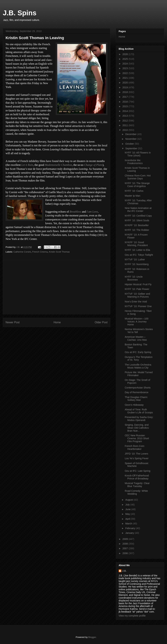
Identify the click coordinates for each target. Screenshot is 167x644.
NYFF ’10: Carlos (134, 191)
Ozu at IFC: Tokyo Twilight (139, 255)
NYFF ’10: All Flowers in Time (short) (138, 154)
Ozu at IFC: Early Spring (138, 352)
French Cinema (40, 252)
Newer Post (13, 322)
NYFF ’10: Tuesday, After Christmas (138, 202)
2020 (126, 83)
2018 (126, 92)
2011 (126, 125)
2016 (126, 102)
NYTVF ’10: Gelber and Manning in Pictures (137, 295)
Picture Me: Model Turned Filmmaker (139, 374)
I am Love (92, 212)
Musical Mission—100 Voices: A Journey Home (137, 322)
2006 (126, 553)
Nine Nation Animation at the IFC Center (138, 210)
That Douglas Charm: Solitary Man (136, 399)
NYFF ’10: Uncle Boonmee (134, 278)
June (128, 509)
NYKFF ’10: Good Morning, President (136, 244)
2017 (126, 97)
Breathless (75, 212)
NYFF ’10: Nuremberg (137, 264)
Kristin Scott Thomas (59, 252)
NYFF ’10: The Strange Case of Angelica (137, 185)
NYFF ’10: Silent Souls (137, 220)
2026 (126, 54)
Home (57, 322)
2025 (126, 59)
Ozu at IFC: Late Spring (138, 471)
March (129, 524)
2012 (126, 121)
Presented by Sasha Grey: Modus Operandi (139, 419)
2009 (126, 539)
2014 (126, 111)
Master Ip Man (132, 196)
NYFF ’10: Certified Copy (138, 216)
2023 (126, 68)
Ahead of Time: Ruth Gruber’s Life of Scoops (139, 411)
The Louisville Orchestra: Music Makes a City (138, 366)
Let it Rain (27, 165)
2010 (126, 130)
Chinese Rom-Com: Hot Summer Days (138, 177)
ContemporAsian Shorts (138, 388)
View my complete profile (132, 616)
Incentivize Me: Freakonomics (134, 162)
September (132, 148)
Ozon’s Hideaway (134, 405)
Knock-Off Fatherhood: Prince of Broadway (137, 477)
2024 (126, 64)
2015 (126, 106)
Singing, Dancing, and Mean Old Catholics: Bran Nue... (137, 428)
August (129, 500)
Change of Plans (93, 165)
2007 (126, 548)
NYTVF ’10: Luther (135, 260)
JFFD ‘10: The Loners (136, 454)
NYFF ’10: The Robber (137, 230)
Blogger (92, 637)
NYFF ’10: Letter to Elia (137, 250)
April (128, 519)
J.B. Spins (20, 13)
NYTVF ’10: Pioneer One (138, 306)
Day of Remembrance (137, 392)
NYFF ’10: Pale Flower (137, 289)
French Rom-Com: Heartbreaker (135, 447)
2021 (126, 78)
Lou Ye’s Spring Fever (137, 458)
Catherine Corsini (22, 252)
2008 (126, 544)
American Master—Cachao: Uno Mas (136, 338)
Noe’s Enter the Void (136, 302)
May (128, 514)
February (130, 528)
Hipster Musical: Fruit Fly (138, 284)
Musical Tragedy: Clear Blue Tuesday (137, 485)
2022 (126, 73)
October (130, 144)
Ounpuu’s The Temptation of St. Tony (139, 359)
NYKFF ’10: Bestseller (137, 225)
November (131, 139)
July (128, 505)
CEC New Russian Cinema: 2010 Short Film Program (137, 438)
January (130, 533)
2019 (126, 87)
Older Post (101, 322)
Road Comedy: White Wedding (136, 492)
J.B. (124, 571)
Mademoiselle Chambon (58, 165)
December (131, 134)
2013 (126, 116)
